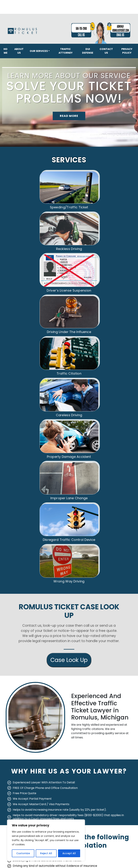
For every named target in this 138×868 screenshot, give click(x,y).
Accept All (69, 853)
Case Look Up (69, 605)
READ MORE (69, 116)
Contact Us (106, 51)
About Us (19, 51)
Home (5, 51)
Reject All (46, 853)
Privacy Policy (127, 51)
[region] (46, 840)
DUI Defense (88, 51)
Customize (23, 853)
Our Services (39, 51)
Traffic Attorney (66, 51)
